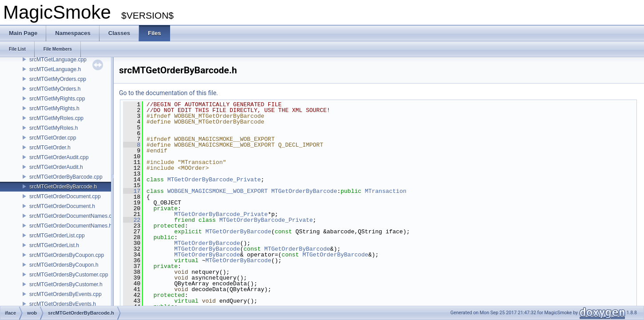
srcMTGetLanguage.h (55, 69)
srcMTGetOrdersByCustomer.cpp (69, 275)
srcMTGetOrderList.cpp (57, 236)
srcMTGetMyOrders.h (55, 89)
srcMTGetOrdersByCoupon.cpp (67, 255)
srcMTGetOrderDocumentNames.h (71, 226)
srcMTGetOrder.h (50, 148)
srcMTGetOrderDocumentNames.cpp (74, 216)
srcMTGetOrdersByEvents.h (63, 304)
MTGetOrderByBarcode (304, 191)
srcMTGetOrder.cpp (53, 138)
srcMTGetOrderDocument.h (62, 206)
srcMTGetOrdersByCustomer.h (66, 284)
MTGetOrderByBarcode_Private (214, 180)
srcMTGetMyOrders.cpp (58, 79)
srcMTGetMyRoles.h (54, 128)
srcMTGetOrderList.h (54, 245)
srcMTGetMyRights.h (54, 108)
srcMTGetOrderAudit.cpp (59, 157)
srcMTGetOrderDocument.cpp (65, 196)
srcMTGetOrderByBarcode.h (63, 187)
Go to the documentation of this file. (169, 93)
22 (132, 220)
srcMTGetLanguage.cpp (58, 60)
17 (132, 191)
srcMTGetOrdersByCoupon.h (64, 265)
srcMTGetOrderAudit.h (56, 167)
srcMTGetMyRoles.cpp (56, 118)
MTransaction (386, 191)
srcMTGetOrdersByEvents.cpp (66, 294)
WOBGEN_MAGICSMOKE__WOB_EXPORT (218, 191)
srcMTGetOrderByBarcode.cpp (66, 177)
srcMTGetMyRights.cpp (57, 99)
